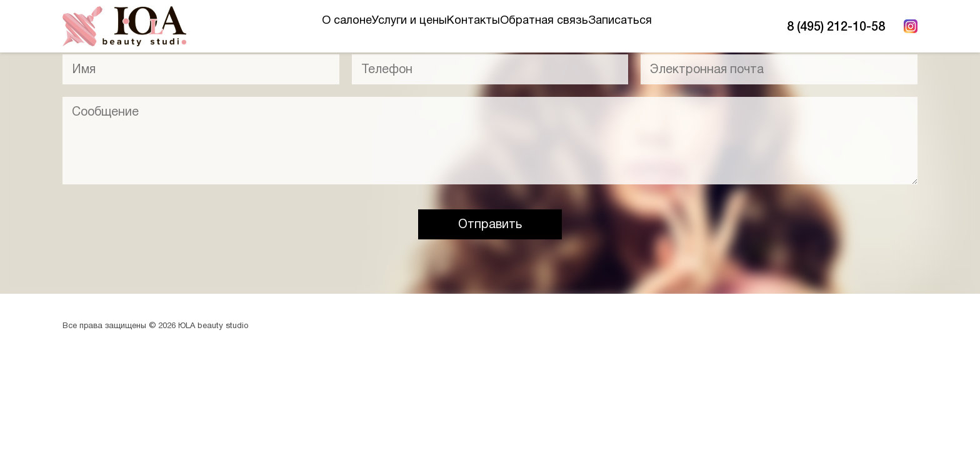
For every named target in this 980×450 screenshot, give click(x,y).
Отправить (490, 224)
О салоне (297, 26)
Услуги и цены (384, 26)
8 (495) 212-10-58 (836, 26)
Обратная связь (569, 26)
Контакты (473, 26)
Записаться (670, 26)
